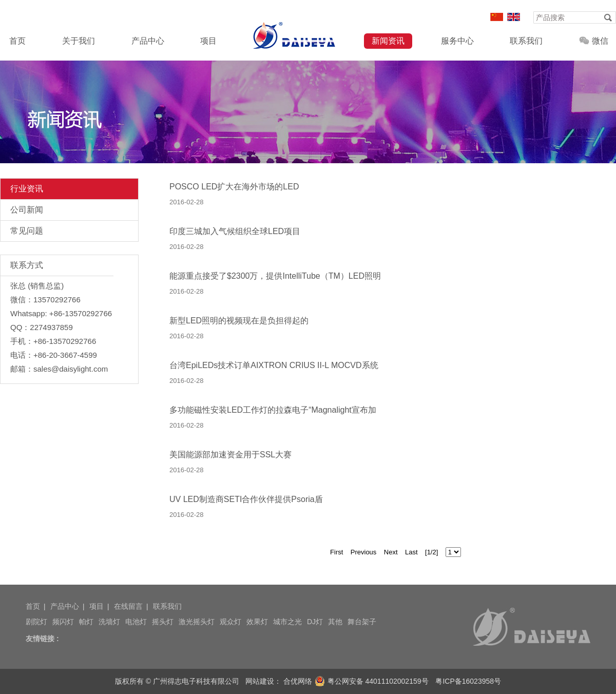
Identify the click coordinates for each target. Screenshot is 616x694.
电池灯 (136, 622)
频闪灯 (63, 622)
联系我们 (526, 41)
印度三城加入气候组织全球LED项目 (235, 231)
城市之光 (287, 622)
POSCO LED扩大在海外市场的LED (234, 187)
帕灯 (86, 622)
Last (411, 552)
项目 (208, 41)
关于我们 (79, 41)
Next (391, 552)
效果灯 (257, 622)
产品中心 (148, 41)
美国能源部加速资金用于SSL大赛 (230, 455)
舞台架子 (362, 622)
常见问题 (27, 231)
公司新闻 (27, 210)
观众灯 (230, 622)
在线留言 (128, 606)
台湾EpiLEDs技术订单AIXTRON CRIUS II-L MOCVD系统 (274, 365)
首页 (17, 41)
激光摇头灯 (197, 622)
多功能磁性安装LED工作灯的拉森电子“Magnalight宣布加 (273, 410)
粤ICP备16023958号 (468, 681)
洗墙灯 (109, 622)
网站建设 (260, 681)
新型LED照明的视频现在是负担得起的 (239, 321)
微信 (594, 41)
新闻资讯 (388, 41)
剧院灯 (36, 622)
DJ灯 (315, 622)
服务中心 (457, 41)
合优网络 (298, 681)
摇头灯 (163, 622)
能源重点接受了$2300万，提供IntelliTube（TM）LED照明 (275, 276)
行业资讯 (27, 189)
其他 (335, 622)
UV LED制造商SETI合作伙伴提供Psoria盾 (246, 499)
